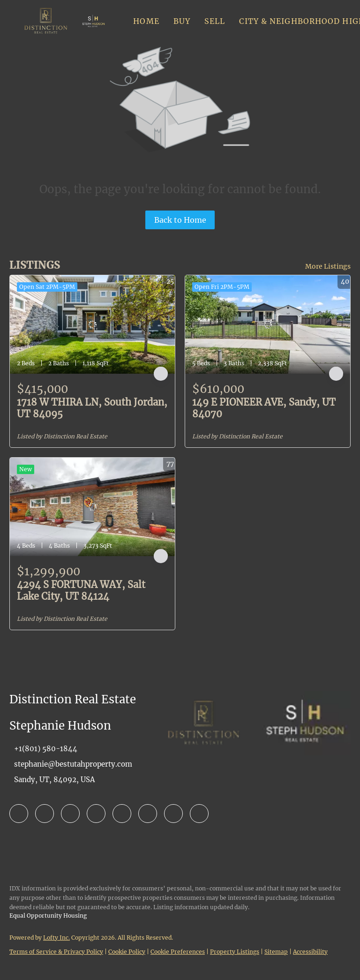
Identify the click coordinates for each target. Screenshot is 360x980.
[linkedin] (45, 814)
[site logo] (203, 747)
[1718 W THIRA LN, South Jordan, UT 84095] (92, 324)
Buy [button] (182, 21)
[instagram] (122, 814)
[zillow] (70, 814)
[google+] (199, 814)
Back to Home (180, 220)
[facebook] (19, 814)
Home (146, 21)
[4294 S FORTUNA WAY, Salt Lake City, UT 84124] (92, 507)
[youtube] (148, 814)
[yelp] (96, 814)
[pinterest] (173, 814)
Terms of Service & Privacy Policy (56, 952)
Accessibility (310, 952)
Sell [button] (215, 21)
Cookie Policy (127, 952)
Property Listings (235, 952)
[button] (46, 21)
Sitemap (276, 952)
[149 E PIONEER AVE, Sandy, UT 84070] (268, 324)
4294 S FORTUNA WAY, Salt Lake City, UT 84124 (81, 590)
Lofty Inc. (56, 938)
